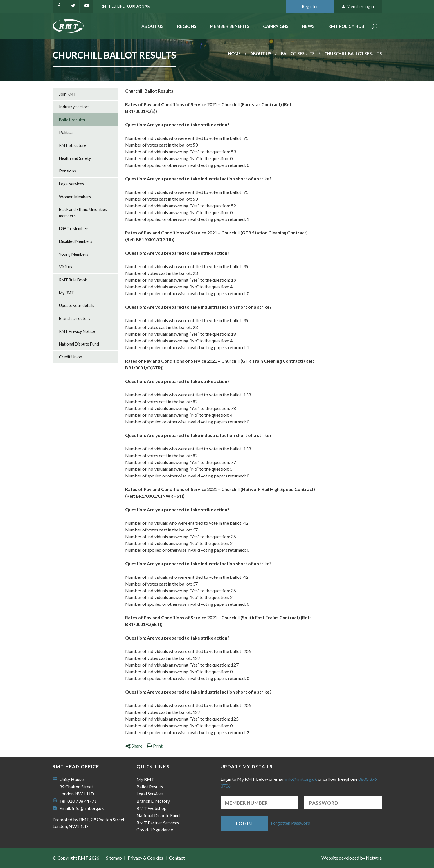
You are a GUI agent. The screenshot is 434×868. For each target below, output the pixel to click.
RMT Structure (73, 145)
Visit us (66, 267)
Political (66, 132)
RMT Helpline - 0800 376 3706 (125, 6)
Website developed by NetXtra (352, 858)
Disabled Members (76, 241)
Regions (187, 26)
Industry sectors (74, 107)
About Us (153, 26)
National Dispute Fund (79, 344)
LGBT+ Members (74, 229)
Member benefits (230, 26)
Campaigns (276, 26)
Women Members (75, 197)
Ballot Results (150, 787)
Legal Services (150, 794)
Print (155, 746)
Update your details (77, 305)
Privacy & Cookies (145, 858)
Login (244, 823)
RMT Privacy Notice (77, 331)
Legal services (72, 184)
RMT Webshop (151, 808)
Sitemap (114, 858)
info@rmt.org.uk (88, 808)
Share (134, 746)
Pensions (68, 171)
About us (261, 54)
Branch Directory (75, 318)
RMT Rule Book (73, 280)
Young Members (74, 254)
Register (310, 6)
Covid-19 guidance (155, 830)
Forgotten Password (291, 823)
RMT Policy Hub (346, 26)
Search (375, 27)
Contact (177, 858)
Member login (358, 7)
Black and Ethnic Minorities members (83, 213)
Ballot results (298, 54)
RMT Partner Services (158, 823)
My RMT (67, 293)
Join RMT (68, 94)
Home (234, 54)
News (308, 26)
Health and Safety (75, 158)
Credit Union (71, 357)
